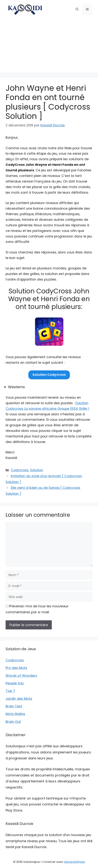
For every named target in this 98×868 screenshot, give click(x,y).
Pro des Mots (16, 668)
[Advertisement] (49, 46)
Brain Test (14, 706)
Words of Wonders (21, 676)
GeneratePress (74, 862)
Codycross (20, 470)
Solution (37, 470)
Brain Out (13, 722)
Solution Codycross (49, 375)
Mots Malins (15, 714)
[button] (77, 9)
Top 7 (10, 691)
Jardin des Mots (19, 699)
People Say (15, 683)
